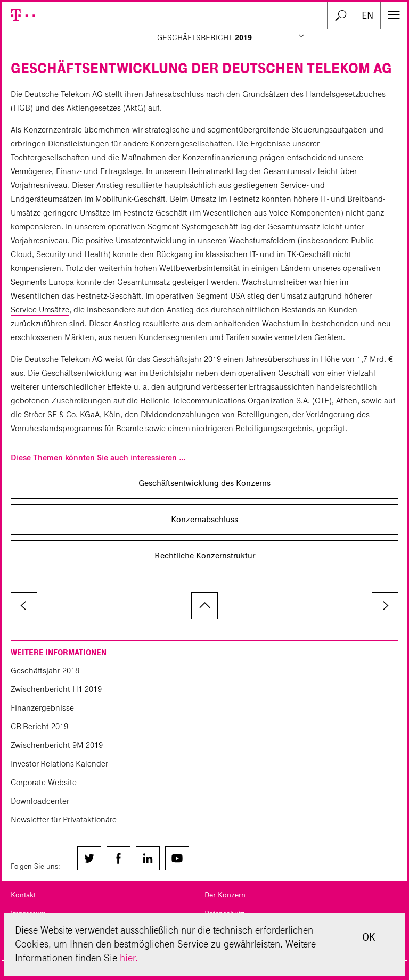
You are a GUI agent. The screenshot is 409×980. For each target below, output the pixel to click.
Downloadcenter (40, 801)
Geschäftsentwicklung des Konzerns (204, 483)
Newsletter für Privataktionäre (64, 820)
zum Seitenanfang (204, 606)
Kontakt (23, 895)
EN (367, 15)
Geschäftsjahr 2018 (45, 670)
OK (369, 937)
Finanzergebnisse (42, 708)
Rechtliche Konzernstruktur (205, 555)
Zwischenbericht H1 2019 (56, 689)
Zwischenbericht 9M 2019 (57, 745)
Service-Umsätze (40, 310)
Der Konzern (225, 895)
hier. (129, 958)
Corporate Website (44, 782)
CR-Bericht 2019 (39, 726)
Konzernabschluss (204, 519)
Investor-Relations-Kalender (59, 764)
